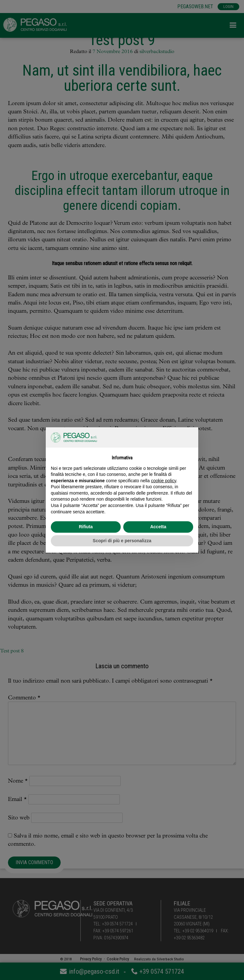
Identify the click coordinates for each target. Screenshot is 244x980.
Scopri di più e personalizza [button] (122, 541)
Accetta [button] (158, 527)
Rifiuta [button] (86, 527)
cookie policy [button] (163, 481)
